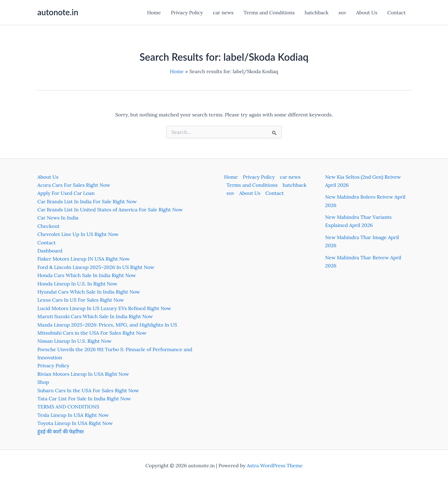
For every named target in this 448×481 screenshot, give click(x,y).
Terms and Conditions (269, 12)
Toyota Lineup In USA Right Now (75, 423)
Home (154, 12)
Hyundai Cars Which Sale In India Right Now (89, 292)
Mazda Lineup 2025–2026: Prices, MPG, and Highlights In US (107, 325)
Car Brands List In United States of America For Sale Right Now (110, 210)
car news (223, 12)
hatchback (317, 12)
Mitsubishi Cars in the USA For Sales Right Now (92, 333)
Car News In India (58, 218)
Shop (43, 382)
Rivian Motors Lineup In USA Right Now (83, 374)
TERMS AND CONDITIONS (68, 407)
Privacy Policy (187, 12)
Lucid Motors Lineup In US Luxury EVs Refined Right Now (104, 308)
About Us (367, 12)
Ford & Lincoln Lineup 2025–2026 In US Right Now (96, 267)
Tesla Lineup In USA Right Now (73, 415)
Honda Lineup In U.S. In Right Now (77, 284)
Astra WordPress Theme (275, 465)
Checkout (48, 226)
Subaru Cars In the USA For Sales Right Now (88, 390)
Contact (397, 12)
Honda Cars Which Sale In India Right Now (87, 275)
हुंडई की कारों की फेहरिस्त (61, 431)
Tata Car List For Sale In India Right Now (84, 398)
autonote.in (58, 12)
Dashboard (50, 251)
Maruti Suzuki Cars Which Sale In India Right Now (95, 316)
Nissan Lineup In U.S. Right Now (75, 341)
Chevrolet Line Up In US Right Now (78, 234)
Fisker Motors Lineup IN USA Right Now (84, 259)
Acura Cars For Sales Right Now (74, 185)
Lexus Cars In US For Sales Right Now (81, 300)
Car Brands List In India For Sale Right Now (87, 201)
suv (342, 12)
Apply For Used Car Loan (66, 193)
